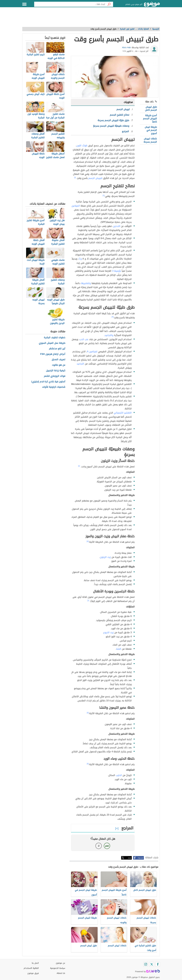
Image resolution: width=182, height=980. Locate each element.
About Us (61, 973)
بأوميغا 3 (117, 271)
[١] (75, 177)
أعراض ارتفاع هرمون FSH (53, 354)
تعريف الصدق (58, 360)
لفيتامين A (92, 352)
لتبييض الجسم (95, 178)
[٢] (104, 195)
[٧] (88, 713)
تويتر (130, 858)
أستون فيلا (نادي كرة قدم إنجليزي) (48, 382)
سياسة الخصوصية (58, 968)
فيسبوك (140, 858)
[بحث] (109, 4)
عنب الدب (84, 339)
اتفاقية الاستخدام (31, 968)
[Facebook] (158, 964)
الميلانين (76, 206)
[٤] (79, 466)
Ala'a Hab (126, 48)
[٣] (113, 317)
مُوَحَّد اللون (82, 146)
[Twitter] (152, 964)
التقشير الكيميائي (123, 413)
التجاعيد (80, 364)
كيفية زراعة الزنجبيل (56, 371)
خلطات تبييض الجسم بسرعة (150, 140)
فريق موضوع (33, 973)
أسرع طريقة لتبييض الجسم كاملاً (150, 119)
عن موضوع (61, 963)
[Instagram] (146, 964)
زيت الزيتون (105, 557)
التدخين (117, 226)
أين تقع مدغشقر (57, 349)
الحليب (119, 775)
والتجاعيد (109, 335)
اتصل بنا (35, 963)
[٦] (88, 600)
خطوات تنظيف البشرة (55, 338)
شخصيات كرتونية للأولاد (54, 387)
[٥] (88, 541)
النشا (119, 649)
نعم (107, 846)
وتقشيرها (86, 283)
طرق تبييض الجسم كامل (151, 108)
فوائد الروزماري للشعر (55, 376)
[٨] (88, 764)
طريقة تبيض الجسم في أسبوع (151, 130)
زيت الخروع (109, 632)
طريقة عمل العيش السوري (52, 343)
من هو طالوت (59, 365)
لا (99, 846)
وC (80, 259)
